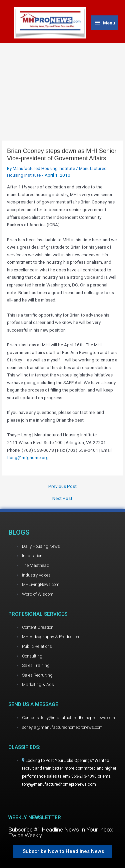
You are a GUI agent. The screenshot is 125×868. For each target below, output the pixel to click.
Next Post (62, 499)
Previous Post (62, 487)
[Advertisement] (62, 85)
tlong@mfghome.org (28, 457)
